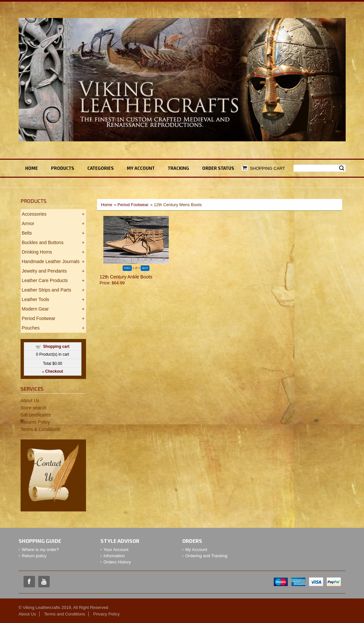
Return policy (34, 556)
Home (32, 168)
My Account (196, 550)
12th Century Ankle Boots (126, 277)
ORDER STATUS (218, 168)
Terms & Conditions (40, 429)
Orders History (117, 562)
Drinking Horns (37, 252)
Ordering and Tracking (207, 556)
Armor (28, 223)
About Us (30, 400)
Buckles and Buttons (43, 242)
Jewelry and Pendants (44, 271)
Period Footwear (133, 205)
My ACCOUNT (141, 168)
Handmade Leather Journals (51, 261)
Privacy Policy (106, 614)
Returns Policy (35, 422)
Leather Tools (36, 299)
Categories (101, 168)
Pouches (31, 328)
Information (114, 556)
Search (342, 168)
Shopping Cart (267, 168)
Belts (27, 233)
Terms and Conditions (65, 614)
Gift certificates (36, 415)
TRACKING (178, 168)
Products (63, 168)
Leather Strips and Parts (47, 290)
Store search (34, 408)
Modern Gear (35, 309)
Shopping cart (56, 347)
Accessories (34, 214)
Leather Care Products (45, 280)
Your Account (116, 550)
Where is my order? (40, 550)
